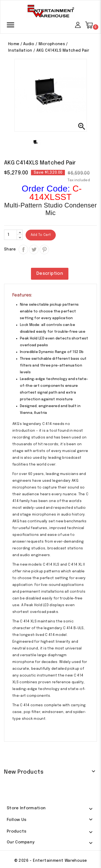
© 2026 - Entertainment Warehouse (51, 861)
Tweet (34, 258)
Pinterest (44, 250)
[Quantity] (11, 235)
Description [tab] (50, 274)
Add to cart (41, 235)
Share (23, 250)
